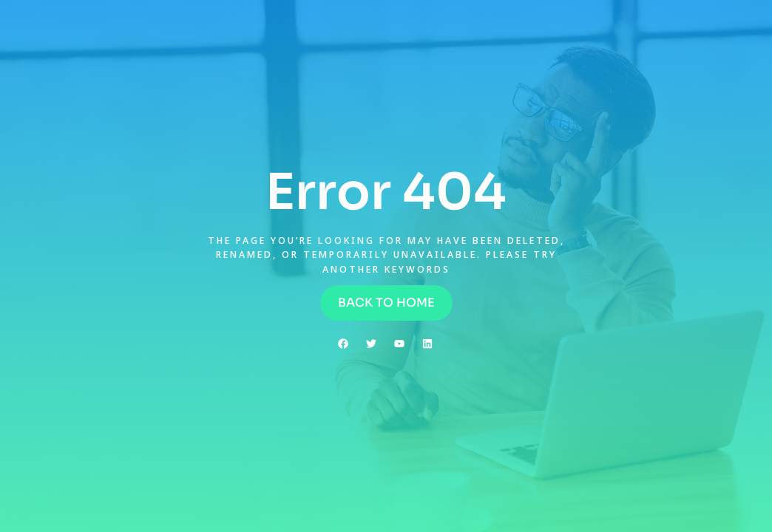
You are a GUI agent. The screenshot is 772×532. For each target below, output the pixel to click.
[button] (386, 303)
